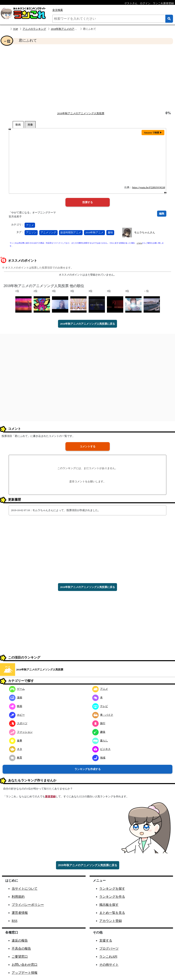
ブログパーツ (109, 949)
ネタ (16, 749)
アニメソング (48, 232)
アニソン (31, 232)
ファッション (21, 732)
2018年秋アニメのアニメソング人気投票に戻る (87, 324)
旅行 (99, 723)
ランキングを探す (112, 889)
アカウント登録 (111, 921)
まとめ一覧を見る (112, 913)
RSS (14, 921)
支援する (106, 940)
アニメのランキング (34, 29)
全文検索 (58, 10)
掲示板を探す (109, 905)
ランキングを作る (112, 897)
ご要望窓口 (20, 957)
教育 (16, 758)
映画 (16, 706)
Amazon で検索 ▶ (153, 133)
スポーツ (18, 723)
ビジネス (101, 749)
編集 (162, 214)
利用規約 (18, 897)
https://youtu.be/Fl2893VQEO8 (149, 187)
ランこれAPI (108, 957)
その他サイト (109, 965)
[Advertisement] (87, 78)
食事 (16, 741)
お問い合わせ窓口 (25, 965)
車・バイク (103, 715)
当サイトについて (25, 889)
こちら (139, 243)
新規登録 (50, 796)
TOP (16, 29)
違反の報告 (20, 940)
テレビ (100, 706)
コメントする (88, 446)
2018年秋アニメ (94, 232)
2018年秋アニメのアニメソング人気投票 (74, 29)
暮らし (100, 741)
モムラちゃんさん (145, 232)
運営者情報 (20, 913)
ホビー (17, 715)
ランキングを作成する (88, 769)
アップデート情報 (25, 973)
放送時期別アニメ (71, 232)
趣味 (110, 232)
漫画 (16, 697)
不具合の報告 (21, 949)
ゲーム (17, 689)
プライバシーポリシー (28, 905)
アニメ (30, 225)
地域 (99, 758)
